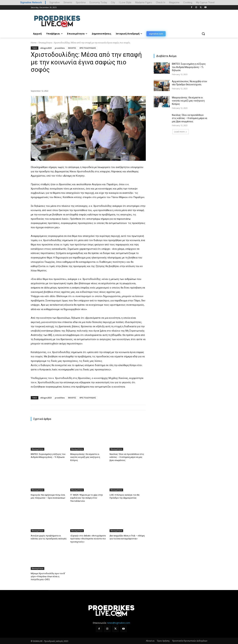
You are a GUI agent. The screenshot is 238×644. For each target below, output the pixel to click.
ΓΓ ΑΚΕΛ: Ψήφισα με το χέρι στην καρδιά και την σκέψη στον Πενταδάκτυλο (86, 498)
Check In (161, 2)
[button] (203, 34)
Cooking (188, 2)
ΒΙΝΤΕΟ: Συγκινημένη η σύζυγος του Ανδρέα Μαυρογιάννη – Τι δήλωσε (189, 67)
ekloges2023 (46, 48)
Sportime (81, 2)
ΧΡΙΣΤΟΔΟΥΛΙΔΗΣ (88, 48)
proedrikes (60, 48)
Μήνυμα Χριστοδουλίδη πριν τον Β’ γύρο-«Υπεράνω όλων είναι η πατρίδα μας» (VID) (48, 576)
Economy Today (98, 2)
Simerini (68, 2)
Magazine (174, 2)
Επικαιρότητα (45, 43)
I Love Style (125, 2)
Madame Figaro (144, 2)
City (113, 2)
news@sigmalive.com (119, 622)
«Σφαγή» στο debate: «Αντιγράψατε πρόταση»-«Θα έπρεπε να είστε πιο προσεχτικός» (88, 538)
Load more (181, 132)
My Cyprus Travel (205, 2)
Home (34, 43)
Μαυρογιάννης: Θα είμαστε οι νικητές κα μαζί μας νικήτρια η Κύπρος (85, 457)
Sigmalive (55, 2)
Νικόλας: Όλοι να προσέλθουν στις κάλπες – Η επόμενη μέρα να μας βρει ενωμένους (127, 457)
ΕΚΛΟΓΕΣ (72, 48)
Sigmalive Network (31, 2)
